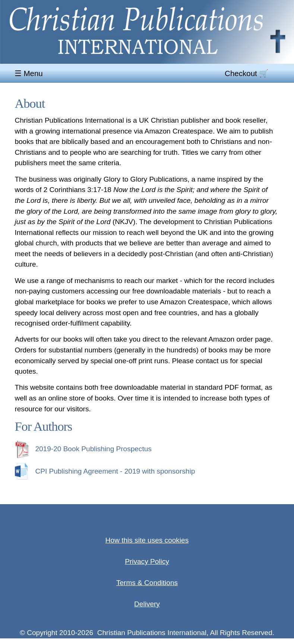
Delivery (147, 604)
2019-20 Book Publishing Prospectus (83, 449)
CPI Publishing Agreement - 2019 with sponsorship (105, 471)
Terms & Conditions (147, 583)
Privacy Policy (147, 561)
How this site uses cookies (147, 540)
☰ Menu (30, 74)
